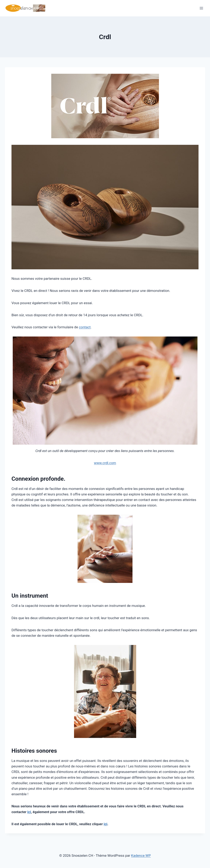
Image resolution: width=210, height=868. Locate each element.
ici (29, 812)
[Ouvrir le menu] (201, 8)
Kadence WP (141, 856)
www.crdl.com (105, 463)
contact (85, 327)
